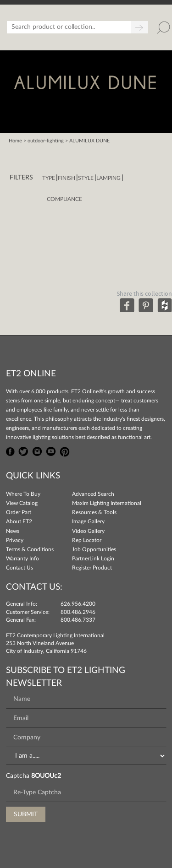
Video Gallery (88, 531)
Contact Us (19, 568)
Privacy (15, 540)
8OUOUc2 (46, 776)
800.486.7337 (78, 620)
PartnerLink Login (93, 559)
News (13, 531)
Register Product (92, 568)
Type (49, 178)
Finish (67, 178)
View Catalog (22, 503)
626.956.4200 (78, 604)
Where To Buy (23, 494)
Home (15, 141)
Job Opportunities (94, 549)
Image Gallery (88, 521)
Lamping (108, 178)
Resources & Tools (94, 512)
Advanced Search (93, 494)
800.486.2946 (78, 612)
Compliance (64, 199)
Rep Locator (87, 540)
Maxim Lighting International (107, 503)
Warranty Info (22, 559)
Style (86, 178)
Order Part (19, 512)
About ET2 (19, 521)
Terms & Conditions (30, 549)
